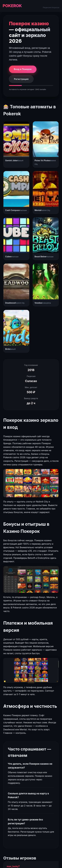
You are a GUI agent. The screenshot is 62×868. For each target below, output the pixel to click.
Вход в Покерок (23, 69)
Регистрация (21, 79)
